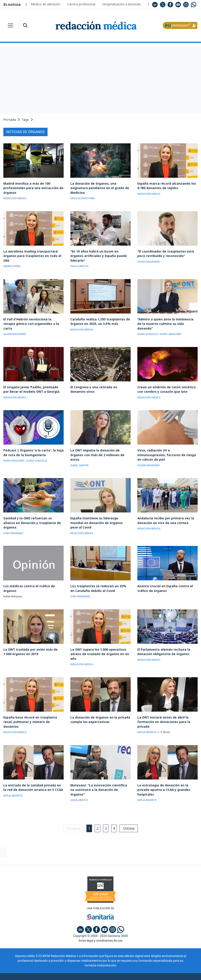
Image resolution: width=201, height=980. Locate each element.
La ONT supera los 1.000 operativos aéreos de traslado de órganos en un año (98, 636)
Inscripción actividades (164, 959)
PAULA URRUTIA (79, 261)
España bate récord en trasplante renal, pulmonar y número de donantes (33, 702)
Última (130, 805)
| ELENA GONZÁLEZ (36, 454)
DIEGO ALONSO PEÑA (83, 198)
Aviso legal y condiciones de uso (101, 917)
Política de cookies (124, 959)
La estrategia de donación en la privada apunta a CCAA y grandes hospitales (167, 769)
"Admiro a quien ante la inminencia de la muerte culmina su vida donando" (167, 320)
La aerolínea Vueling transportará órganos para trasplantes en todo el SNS (31, 255)
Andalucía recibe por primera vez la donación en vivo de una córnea (164, 509)
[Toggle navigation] (10, 25)
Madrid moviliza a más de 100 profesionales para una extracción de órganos (32, 188)
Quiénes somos (30, 959)
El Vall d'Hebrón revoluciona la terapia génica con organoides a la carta (32, 320)
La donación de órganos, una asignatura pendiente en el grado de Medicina (98, 188)
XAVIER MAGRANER (149, 261)
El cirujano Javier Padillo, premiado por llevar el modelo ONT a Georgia (32, 383)
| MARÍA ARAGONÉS (170, 328)
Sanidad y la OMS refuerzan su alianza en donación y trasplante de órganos (32, 509)
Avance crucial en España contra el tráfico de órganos (163, 571)
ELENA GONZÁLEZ (148, 328)
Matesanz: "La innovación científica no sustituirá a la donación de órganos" (99, 769)
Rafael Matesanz (13, 579)
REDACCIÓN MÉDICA (15, 198)
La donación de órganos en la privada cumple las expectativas (98, 702)
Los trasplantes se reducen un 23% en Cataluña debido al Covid (99, 571)
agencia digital (84, 972)
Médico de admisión (45, 4)
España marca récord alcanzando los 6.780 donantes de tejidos (165, 186)
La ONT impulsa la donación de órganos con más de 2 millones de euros (100, 446)
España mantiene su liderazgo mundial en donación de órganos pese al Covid (99, 509)
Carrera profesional (81, 4)
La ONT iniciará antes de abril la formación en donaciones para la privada (162, 704)
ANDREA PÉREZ (12, 265)
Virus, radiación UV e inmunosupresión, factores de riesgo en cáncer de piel (167, 446)
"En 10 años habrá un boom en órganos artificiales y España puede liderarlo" (99, 253)
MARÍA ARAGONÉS (14, 454)
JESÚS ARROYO (79, 777)
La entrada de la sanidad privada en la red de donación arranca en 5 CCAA (32, 769)
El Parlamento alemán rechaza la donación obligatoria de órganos (162, 634)
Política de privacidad (86, 959)
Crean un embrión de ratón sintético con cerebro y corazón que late (165, 383)
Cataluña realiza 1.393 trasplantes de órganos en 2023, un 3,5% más (98, 320)
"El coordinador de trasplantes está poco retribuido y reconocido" (164, 253)
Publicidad (55, 959)
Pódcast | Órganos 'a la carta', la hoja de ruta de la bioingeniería (33, 446)
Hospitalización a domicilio (122, 4)
